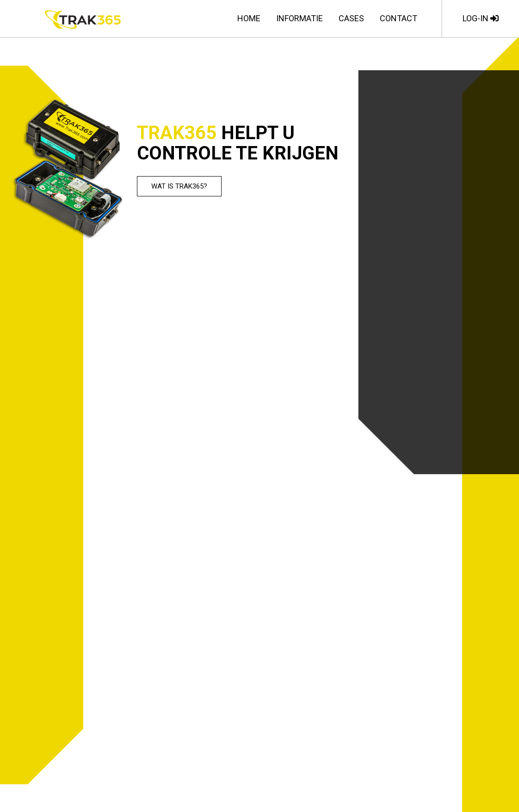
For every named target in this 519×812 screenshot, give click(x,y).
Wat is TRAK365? (180, 186)
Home (249, 18)
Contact (399, 18)
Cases (351, 18)
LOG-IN (481, 18)
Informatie (300, 18)
